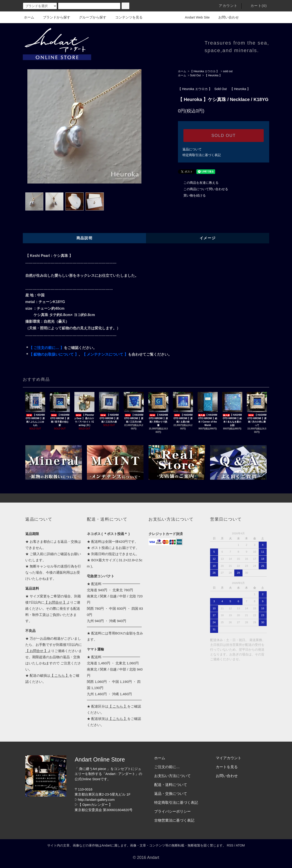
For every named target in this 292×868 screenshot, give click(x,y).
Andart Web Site (194, 17)
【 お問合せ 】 (55, 602)
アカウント (226, 6)
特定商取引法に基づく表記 (202, 155)
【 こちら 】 (60, 675)
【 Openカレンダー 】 (95, 805)
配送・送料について (171, 785)
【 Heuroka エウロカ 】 (205, 71)
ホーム (29, 17)
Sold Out (195, 75)
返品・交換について (171, 794)
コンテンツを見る (126, 17)
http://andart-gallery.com (96, 800)
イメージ (208, 238)
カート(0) (256, 6)
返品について (192, 149)
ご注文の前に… (167, 767)
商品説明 (84, 238)
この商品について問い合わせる (203, 189)
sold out (228, 71)
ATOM (240, 845)
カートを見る (227, 767)
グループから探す (90, 17)
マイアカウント (229, 758)
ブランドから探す (54, 17)
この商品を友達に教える (198, 183)
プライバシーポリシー (172, 811)
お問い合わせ (226, 17)
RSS (230, 845)
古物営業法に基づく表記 (174, 820)
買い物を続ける (192, 195)
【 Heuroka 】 (213, 75)
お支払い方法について (172, 776)
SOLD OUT (224, 136)
